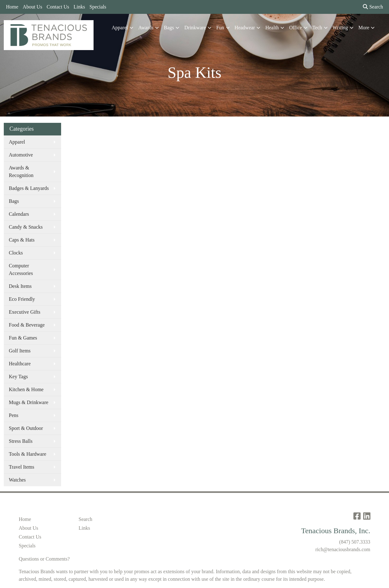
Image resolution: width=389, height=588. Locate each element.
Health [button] (272, 28)
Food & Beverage (27, 325)
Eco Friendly (22, 299)
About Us (32, 7)
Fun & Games (23, 338)
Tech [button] (317, 28)
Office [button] (296, 28)
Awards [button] (146, 28)
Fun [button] (220, 28)
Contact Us (58, 7)
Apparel (17, 142)
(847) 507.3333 (355, 542)
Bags (14, 201)
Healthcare (20, 364)
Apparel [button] (120, 28)
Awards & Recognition (21, 171)
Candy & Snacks (26, 227)
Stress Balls (21, 441)
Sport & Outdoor (26, 428)
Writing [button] (340, 28)
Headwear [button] (245, 28)
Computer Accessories (21, 269)
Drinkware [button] (195, 28)
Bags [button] (169, 28)
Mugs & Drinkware (29, 402)
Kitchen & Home (26, 389)
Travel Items (22, 467)
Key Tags (18, 377)
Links (79, 7)
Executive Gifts (25, 312)
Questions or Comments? (44, 559)
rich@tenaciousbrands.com (343, 549)
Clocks (16, 253)
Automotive (21, 155)
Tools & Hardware (28, 454)
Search (373, 7)
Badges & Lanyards (29, 188)
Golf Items (20, 351)
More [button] (364, 28)
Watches (17, 480)
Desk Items (20, 286)
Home (12, 7)
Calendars (19, 214)
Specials (98, 7)
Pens (14, 415)
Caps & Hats (22, 240)
